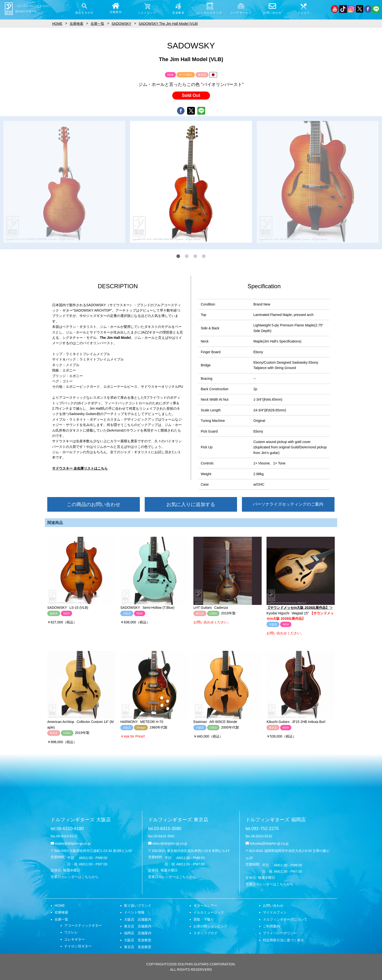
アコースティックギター (83, 925)
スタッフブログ (205, 933)
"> (301, 573)
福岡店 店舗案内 (138, 933)
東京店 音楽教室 (138, 947)
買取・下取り (204, 919)
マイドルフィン (275, 912)
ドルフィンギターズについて (285, 919)
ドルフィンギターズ (81, 820)
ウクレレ (71, 932)
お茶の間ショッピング (210, 926)
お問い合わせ (273, 906)
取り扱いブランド (138, 906)
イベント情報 (134, 912)
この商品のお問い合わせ (94, 504)
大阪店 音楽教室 (138, 940)
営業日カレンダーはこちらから (75, 877)
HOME (60, 906)
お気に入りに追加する (191, 504)
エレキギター (75, 939)
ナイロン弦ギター (78, 946)
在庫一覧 (61, 919)
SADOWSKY (121, 24)
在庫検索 (61, 912)
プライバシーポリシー (280, 933)
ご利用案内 (271, 926)
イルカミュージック (209, 912)
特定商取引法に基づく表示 (283, 940)
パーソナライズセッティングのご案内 (288, 504)
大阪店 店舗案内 (138, 919)
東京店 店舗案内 (138, 926)
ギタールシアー (205, 906)
